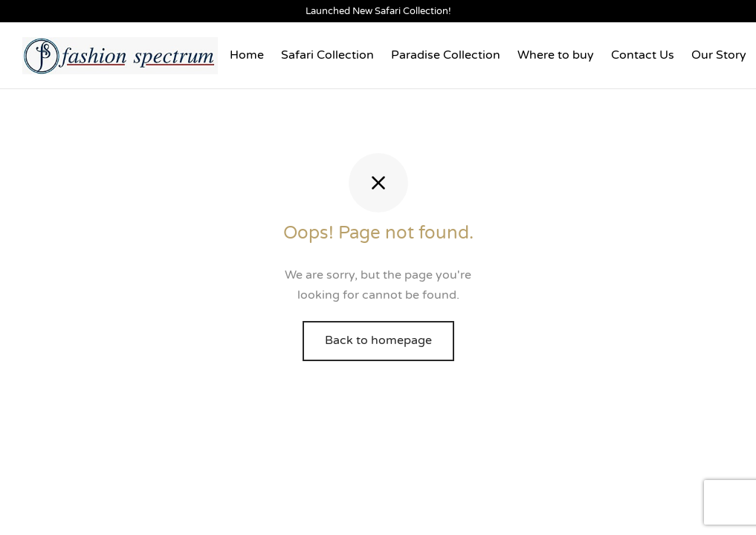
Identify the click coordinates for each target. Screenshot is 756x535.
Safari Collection (327, 55)
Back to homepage (378, 340)
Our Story (719, 55)
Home (247, 55)
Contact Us (643, 55)
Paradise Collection (446, 55)
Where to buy (556, 55)
